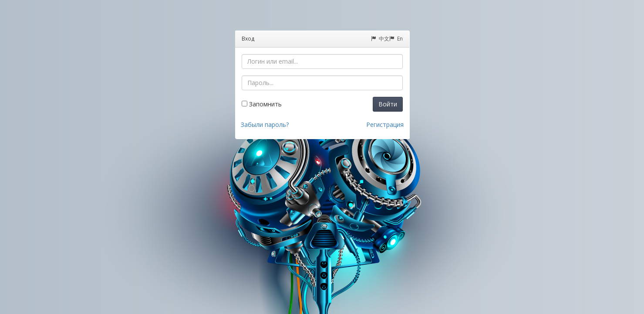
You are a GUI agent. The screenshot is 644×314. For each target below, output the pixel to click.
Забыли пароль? (265, 125)
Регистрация (385, 125)
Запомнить (262, 104)
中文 (380, 38)
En (396, 38)
